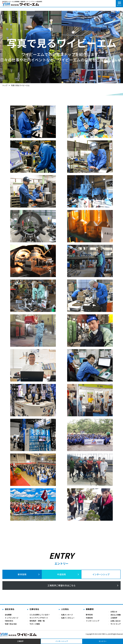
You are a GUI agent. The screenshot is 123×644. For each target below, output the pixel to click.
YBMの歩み (9, 622)
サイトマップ (116, 625)
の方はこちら (61, 586)
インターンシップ (101, 575)
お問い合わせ (116, 622)
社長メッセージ (67, 616)
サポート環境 (35, 625)
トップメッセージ (12, 619)
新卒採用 (22, 575)
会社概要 (8, 616)
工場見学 (114, 619)
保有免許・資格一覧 (37, 622)
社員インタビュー (68, 619)
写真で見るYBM (11, 625)
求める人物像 (116, 616)
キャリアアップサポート (39, 619)
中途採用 (61, 575)
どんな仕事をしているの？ (40, 616)
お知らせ (114, 613)
